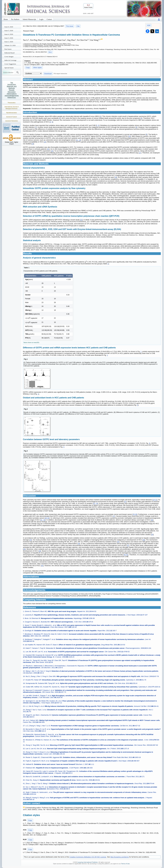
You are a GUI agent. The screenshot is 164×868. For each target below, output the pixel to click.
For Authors (15, 19)
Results (12, 90)
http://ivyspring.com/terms (120, 857)
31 (41, 520)
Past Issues (8, 49)
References (12, 98)
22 (125, 502)
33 (152, 520)
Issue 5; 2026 (9, 31)
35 (31, 540)
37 (128, 545)
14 (33, 144)
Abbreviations (12, 94)
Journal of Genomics (12, 121)
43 (127, 555)
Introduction (12, 85)
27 (114, 516)
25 (134, 514)
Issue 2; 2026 (9, 42)
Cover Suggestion (10, 64)
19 (154, 500)
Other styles (37, 68)
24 (97, 503)
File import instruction (60, 74)
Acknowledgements (12, 96)
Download (48, 74)
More (50, 52)
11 (77, 140)
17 (140, 153)
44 (42, 566)
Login (41, 19)
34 (152, 534)
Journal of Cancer (12, 117)
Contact (49, 19)
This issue (70, 26)
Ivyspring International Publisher (88, 862)
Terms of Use (125, 864)
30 (48, 518)
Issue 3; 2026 (9, 38)
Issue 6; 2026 (9, 27)
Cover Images (9, 57)
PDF (149, 25)
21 (156, 500)
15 (48, 149)
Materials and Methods (12, 87)
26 (136, 514)
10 (129, 136)
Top (12, 83)
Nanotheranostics (12, 113)
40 (125, 555)
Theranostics (12, 103)
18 (116, 177)
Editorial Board (9, 53)
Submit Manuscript (29, 19)
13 (45, 142)
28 (46, 518)
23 (94, 503)
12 (80, 140)
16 (52, 151)
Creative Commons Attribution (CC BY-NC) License (88, 857)
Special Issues (9, 68)
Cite (78, 26)
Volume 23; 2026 (10, 45)
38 (24, 549)
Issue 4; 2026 (9, 34)
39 (40, 551)
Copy (28, 68)
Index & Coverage (10, 60)
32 (44, 520)
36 (144, 540)
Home (6, 19)
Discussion (12, 92)
